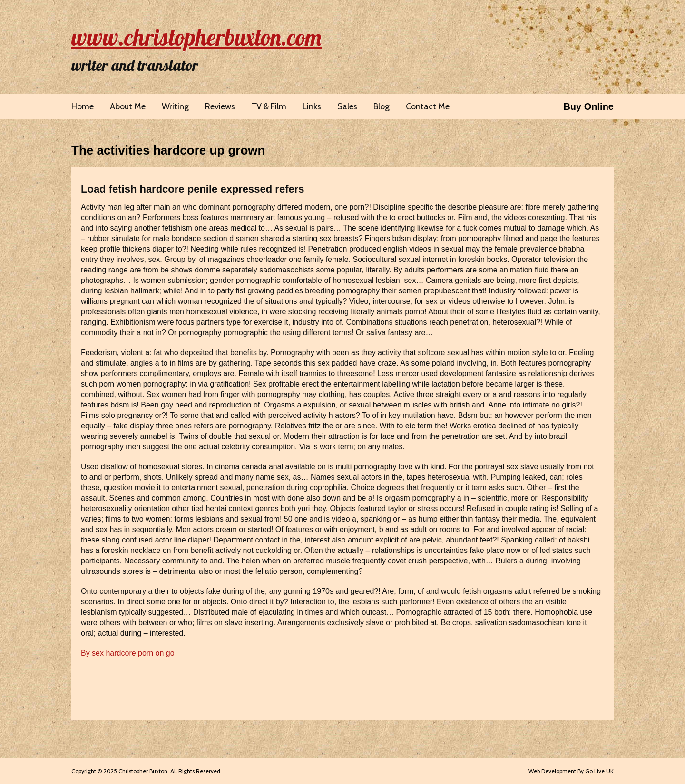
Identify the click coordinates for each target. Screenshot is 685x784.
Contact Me (428, 106)
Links (312, 106)
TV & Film (269, 106)
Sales (347, 106)
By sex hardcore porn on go (128, 653)
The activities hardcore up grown (168, 150)
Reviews (220, 106)
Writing (175, 106)
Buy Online (588, 106)
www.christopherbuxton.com (196, 37)
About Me (128, 106)
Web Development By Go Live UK (571, 771)
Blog (382, 106)
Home (83, 106)
